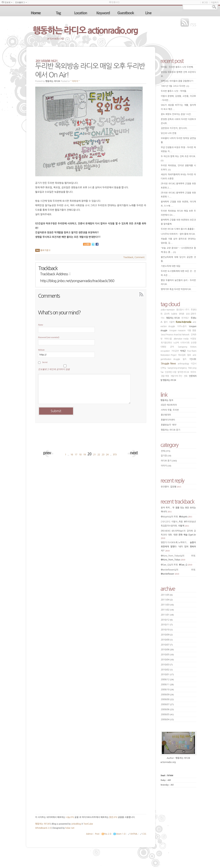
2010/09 (167, 635)
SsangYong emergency (177, 368)
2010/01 (167, 674)
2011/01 (167, 615)
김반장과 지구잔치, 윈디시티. (174, 128)
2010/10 (167, 630)
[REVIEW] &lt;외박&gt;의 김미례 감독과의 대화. (178, 535)
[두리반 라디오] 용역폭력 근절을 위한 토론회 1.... (178, 195)
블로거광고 (45, 250)
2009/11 (167, 685)
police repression (168, 310)
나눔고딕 (70, 817)
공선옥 (167, 314)
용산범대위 (166, 415)
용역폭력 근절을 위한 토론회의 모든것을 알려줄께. (178, 222)
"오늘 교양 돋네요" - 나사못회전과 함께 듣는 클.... (178, 250)
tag (59, 13)
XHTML (134, 834)
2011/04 (167, 600)
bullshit (174, 314)
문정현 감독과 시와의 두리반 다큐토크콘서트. (178, 121)
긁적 (172, 347)
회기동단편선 (166, 343)
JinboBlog (76, 824)
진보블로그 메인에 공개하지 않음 (54, 369)
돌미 (166, 322)
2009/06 (167, 709)
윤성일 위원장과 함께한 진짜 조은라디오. (178, 74)
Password (49, 337)
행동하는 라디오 (173, 318)
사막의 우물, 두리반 (170, 410)
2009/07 (167, 704)
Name (41, 325)
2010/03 (167, 665)
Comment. (140, 257)
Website (41, 350)
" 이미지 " (75, 81)
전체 (166, 451)
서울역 (172, 322)
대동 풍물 (192, 331)
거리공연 (175, 351)
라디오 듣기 (169, 461)
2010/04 (167, 660)
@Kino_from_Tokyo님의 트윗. (178, 558)
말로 (189, 355)
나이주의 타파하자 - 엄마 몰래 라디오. (178, 234)
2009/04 (167, 720)
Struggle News (168, 364)
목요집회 (182, 355)
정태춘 (181, 314)
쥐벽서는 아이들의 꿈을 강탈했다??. (177, 81)
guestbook (126, 13)
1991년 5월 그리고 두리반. (175, 86)
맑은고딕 (113, 817)
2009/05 (167, 714)
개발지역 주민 (176, 376)
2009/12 (167, 680)
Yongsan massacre (177, 331)
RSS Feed (133, 294)
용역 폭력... (178, 510)
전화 (186, 376)
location (81, 13)
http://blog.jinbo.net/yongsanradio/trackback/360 (77, 281)
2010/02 (167, 670)
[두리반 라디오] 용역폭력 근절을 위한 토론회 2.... (178, 186)
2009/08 (167, 699)
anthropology (183, 364)
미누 (163, 318)
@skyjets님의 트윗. (177, 517)
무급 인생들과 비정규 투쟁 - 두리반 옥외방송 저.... (178, 149)
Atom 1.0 (121, 834)
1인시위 (193, 359)
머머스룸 (168, 339)
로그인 (205, 2)
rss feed (189, 23)
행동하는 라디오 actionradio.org (85, 30)
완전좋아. (171, 487)
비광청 (193, 339)
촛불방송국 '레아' (169, 425)
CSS (144, 834)
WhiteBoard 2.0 (43, 828)
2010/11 (167, 625)
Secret (45, 362)
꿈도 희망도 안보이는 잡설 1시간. (176, 114)
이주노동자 (182, 326)
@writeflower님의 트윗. (178, 572)
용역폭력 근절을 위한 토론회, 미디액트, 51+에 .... (178, 204)
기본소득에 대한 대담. (171, 266)
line (149, 13)
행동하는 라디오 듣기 (171, 430)
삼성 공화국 (191, 314)
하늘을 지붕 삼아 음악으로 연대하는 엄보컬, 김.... (178, 241)
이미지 (166, 466)
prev (49, 452)
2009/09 (167, 695)
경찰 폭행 (165, 376)
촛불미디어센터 (168, 420)
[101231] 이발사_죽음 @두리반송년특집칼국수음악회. (178, 524)
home (36, 13)
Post (97, 834)
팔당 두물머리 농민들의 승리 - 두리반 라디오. (178, 282)
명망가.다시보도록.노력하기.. (178, 547)
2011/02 (167, 610)
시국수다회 (185, 343)
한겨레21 (185, 318)
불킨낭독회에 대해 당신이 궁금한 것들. (178, 259)
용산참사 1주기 (183, 310)
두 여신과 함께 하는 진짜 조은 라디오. (178, 159)
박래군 (183, 351)
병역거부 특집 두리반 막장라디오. (176, 289)
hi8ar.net (70, 828)
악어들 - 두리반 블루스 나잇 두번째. (177, 67)
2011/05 (167, 595)
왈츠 (185, 359)
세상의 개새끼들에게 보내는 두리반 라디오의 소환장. (178, 177)
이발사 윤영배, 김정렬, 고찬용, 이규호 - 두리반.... (178, 98)
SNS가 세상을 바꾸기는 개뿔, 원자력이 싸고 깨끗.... (178, 107)
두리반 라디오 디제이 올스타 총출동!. (178, 229)
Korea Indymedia (183, 322)
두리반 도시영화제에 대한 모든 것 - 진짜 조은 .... (178, 273)
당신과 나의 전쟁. (169, 133)
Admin (89, 834)
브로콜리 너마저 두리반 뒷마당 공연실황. (178, 140)
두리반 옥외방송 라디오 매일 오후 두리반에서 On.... (178, 213)
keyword (104, 13)
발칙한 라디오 (183, 372)
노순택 (176, 343)
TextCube (88, 824)
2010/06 (167, 650)
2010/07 (167, 645)
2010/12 (167, 620)
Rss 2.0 (108, 834)
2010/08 (167, 640)
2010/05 (167, 655)
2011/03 (167, 605)
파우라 (193, 372)
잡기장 (166, 456)
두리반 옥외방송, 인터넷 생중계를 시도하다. (178, 168)
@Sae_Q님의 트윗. (177, 565)
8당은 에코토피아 (169, 405)
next (133, 452)
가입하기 (215, 2)
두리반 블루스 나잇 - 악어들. (174, 91)
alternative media (181, 339)
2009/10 (167, 690)
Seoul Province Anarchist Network (175, 335)
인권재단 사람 (171, 372)
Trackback (128, 257)
